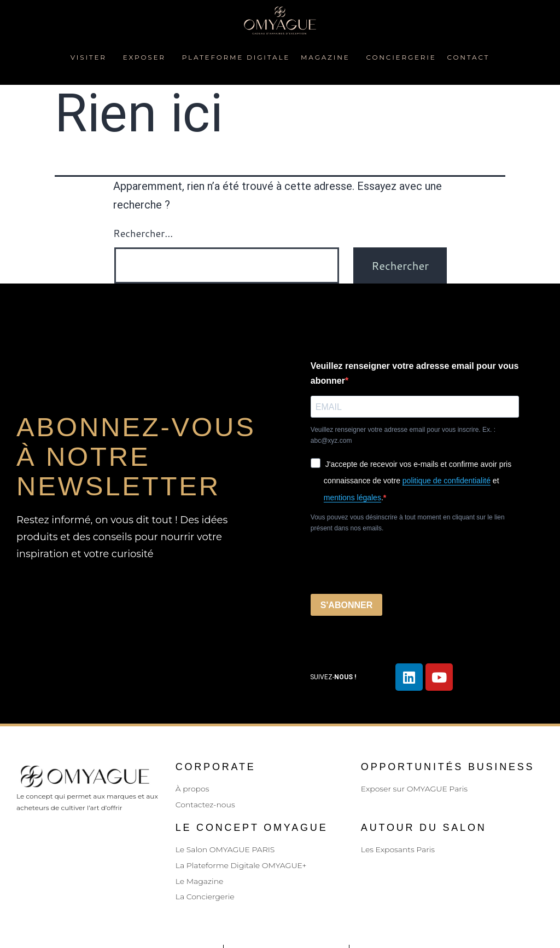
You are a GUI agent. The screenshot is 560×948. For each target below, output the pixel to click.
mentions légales (352, 498)
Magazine (328, 57)
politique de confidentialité (447, 481)
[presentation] (394, 564)
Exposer (147, 57)
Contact (469, 57)
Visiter (91, 57)
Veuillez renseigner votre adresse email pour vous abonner (415, 373)
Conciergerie (401, 57)
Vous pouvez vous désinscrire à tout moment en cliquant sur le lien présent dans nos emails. (408, 523)
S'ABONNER (346, 605)
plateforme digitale (236, 57)
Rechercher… (143, 233)
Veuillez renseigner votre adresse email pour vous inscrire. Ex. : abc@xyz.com (403, 435)
